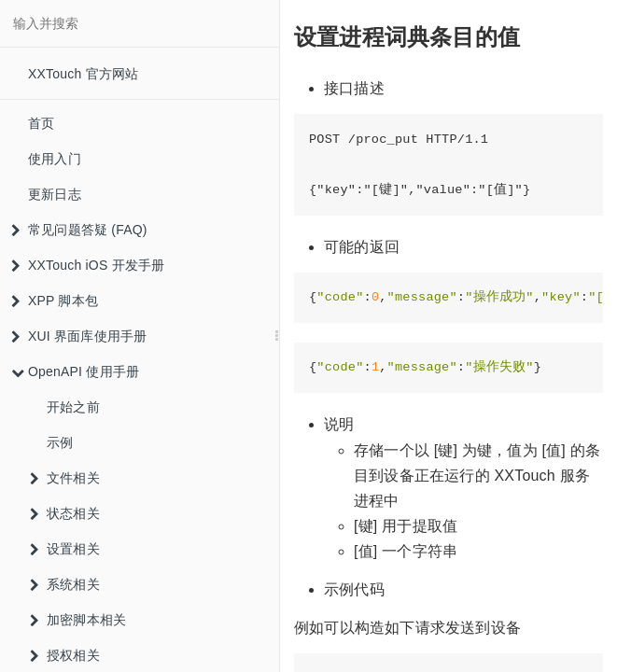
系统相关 (65, 584)
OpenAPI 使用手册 (75, 371)
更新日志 (55, 194)
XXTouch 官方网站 (83, 74)
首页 (41, 123)
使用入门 (55, 159)
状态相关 (65, 513)
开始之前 (73, 407)
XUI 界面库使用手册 (79, 336)
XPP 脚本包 (55, 301)
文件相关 (65, 478)
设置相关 (65, 549)
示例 (60, 442)
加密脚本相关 (78, 620)
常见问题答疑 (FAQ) (79, 230)
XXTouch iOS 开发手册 (88, 265)
